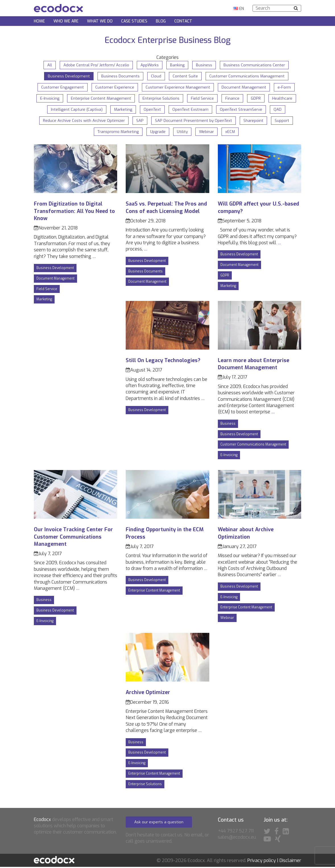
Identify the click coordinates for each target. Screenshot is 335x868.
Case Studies (134, 21)
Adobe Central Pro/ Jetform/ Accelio (95, 65)
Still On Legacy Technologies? (163, 362)
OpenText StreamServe (243, 110)
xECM (232, 133)
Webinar (208, 133)
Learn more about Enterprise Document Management (254, 365)
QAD (280, 110)
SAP (140, 121)
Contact (183, 21)
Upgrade (158, 133)
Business (205, 65)
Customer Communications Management (248, 76)
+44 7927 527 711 (236, 832)
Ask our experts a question (160, 823)
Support (284, 121)
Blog (161, 21)
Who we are (66, 21)
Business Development (68, 76)
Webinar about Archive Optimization (246, 534)
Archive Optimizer (148, 693)
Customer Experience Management (178, 88)
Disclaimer (290, 862)
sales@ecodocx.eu (237, 838)
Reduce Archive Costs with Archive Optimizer (83, 121)
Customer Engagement (61, 88)
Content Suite (186, 76)
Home (39, 21)
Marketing (122, 110)
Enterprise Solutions (161, 99)
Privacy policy (262, 862)
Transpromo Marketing (117, 133)
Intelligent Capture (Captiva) (75, 110)
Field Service (203, 99)
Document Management (245, 88)
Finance (233, 99)
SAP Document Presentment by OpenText (195, 121)
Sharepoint (255, 121)
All (47, 65)
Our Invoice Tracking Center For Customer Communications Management (73, 538)
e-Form (286, 88)
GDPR (257, 99)
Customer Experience (114, 88)
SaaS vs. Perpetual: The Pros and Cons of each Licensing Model (166, 209)
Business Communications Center (256, 65)
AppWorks (149, 65)
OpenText (152, 110)
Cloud (157, 76)
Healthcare (284, 99)
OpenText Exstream (191, 110)
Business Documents (120, 76)
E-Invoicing (48, 99)
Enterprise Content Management (100, 99)
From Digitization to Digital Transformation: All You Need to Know (74, 212)
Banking (178, 65)
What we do (100, 21)
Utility (183, 133)
